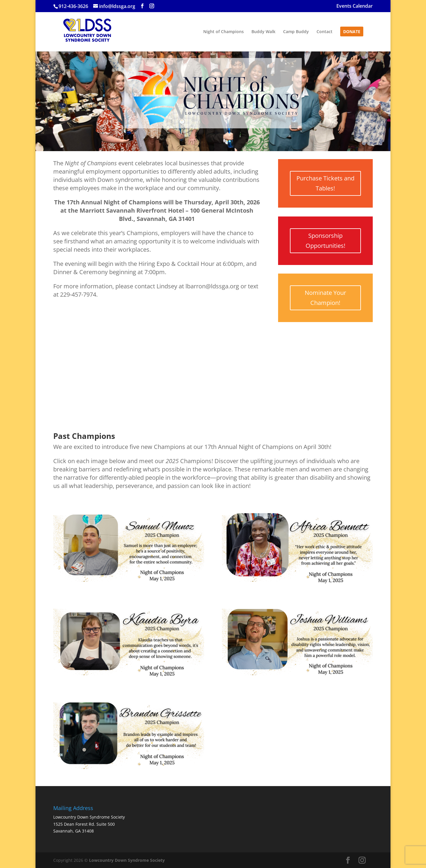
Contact (325, 32)
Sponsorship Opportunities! (325, 241)
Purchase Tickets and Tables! (325, 183)
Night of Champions (224, 32)
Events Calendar (355, 6)
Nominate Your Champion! (325, 298)
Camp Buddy (296, 32)
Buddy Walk (263, 32)
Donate (352, 32)
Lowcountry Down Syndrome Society (127, 860)
